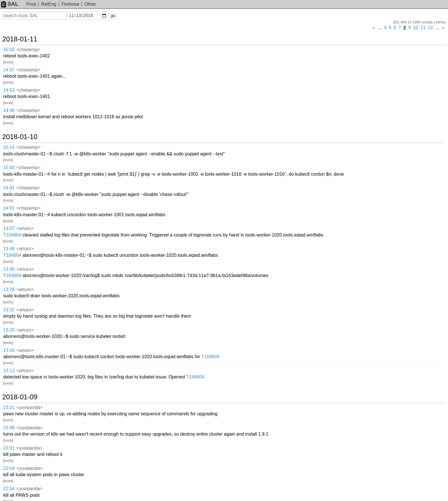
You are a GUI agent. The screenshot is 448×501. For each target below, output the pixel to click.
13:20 (9, 330)
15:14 (9, 147)
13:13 (9, 371)
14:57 (9, 70)
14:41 (9, 188)
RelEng (49, 4)
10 (416, 28)
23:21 (9, 407)
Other (90, 4)
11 (423, 28)
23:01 (9, 448)
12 (430, 28)
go (113, 16)
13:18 (9, 350)
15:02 (9, 50)
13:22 (9, 310)
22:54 (9, 468)
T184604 (12, 235)
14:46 (9, 110)
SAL (10, 4)
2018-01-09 (20, 397)
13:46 (9, 249)
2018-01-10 (20, 137)
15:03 (9, 168)
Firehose (70, 4)
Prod (31, 4)
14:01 (9, 208)
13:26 (9, 289)
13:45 (9, 269)
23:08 (9, 428)
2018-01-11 (20, 39)
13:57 (9, 228)
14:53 (9, 90)
